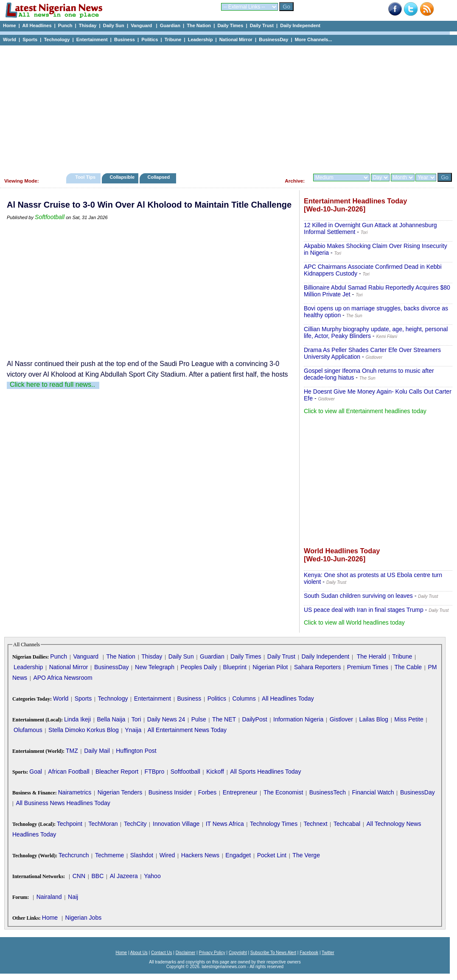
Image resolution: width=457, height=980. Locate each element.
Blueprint (235, 667)
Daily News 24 (166, 719)
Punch (65, 25)
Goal (36, 772)
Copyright (238, 953)
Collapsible (122, 177)
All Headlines (37, 25)
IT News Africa (225, 824)
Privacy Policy (212, 953)
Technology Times (274, 824)
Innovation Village (176, 824)
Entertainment (92, 39)
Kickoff (215, 772)
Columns (244, 698)
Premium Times (368, 667)
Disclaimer (186, 953)
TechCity (135, 824)
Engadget (238, 855)
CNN (79, 876)
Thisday (88, 25)
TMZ (72, 751)
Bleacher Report (117, 772)
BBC (97, 876)
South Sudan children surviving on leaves (358, 596)
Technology (57, 39)
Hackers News (200, 855)
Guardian (170, 25)
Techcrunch (74, 855)
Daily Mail (97, 751)
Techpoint (70, 824)
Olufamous (28, 730)
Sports (30, 39)
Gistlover (341, 719)
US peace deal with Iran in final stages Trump (364, 610)
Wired (167, 855)
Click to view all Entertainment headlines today (365, 411)
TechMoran (103, 824)
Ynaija (133, 730)
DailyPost (255, 719)
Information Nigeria (298, 719)
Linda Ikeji (77, 719)
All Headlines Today (288, 698)
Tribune (173, 39)
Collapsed (160, 177)
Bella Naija (111, 719)
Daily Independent (300, 25)
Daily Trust (262, 25)
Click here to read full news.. (52, 384)
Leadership (200, 39)
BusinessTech (328, 792)
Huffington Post (136, 751)
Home (10, 25)
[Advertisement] (225, 107)
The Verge (306, 855)
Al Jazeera (124, 876)
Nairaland (49, 897)
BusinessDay (273, 39)
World (10, 39)
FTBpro (155, 772)
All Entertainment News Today (187, 730)
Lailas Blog (374, 719)
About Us (139, 953)
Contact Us (161, 953)
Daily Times (230, 25)
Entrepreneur (240, 792)
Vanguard (142, 25)
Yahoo (152, 876)
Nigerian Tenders (120, 792)
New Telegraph (155, 667)
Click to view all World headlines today (354, 622)
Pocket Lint (272, 855)
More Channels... (314, 39)
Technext (316, 824)
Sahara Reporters (318, 667)
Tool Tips (85, 177)
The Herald (371, 656)
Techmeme (109, 855)
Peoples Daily (199, 667)
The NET (224, 719)
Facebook (309, 953)
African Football (69, 772)
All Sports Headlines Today (265, 772)
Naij (73, 897)
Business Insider (170, 792)
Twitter (328, 953)
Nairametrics (75, 792)
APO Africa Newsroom (63, 678)
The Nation (199, 25)
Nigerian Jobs (84, 918)
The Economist (283, 792)
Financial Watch (373, 792)
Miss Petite (409, 719)
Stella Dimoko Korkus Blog (84, 730)
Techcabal (347, 824)
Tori (136, 719)
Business (125, 39)
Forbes (207, 792)
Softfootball (50, 217)
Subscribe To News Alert (273, 953)
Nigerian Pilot (270, 667)
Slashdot (142, 855)
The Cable (408, 667)
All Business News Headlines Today (63, 803)
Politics (150, 39)
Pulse (199, 719)
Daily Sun (114, 25)
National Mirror (236, 39)
